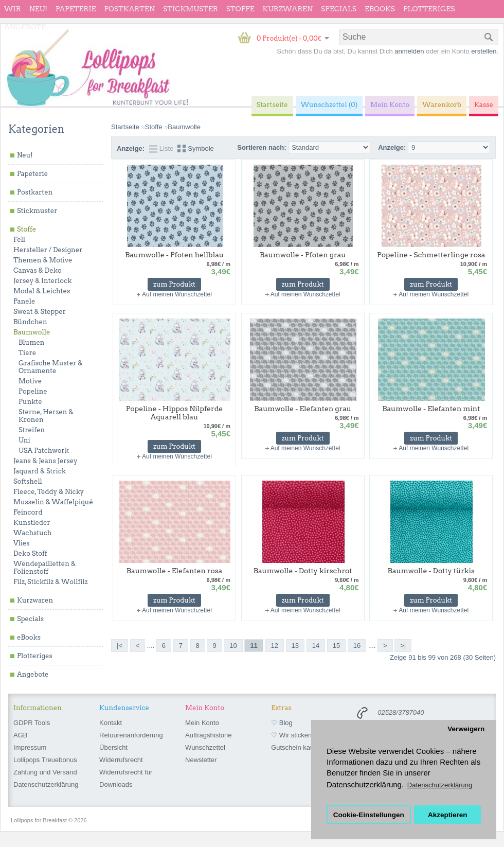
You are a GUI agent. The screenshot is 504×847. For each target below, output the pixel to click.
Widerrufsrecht (121, 760)
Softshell (28, 481)
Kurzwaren (288, 9)
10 (233, 646)
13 (295, 646)
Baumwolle (32, 332)
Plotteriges (429, 9)
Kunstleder (32, 523)
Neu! (38, 9)
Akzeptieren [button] (448, 815)
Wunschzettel (205, 747)
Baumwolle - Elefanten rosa (175, 571)
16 (357, 646)
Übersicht (113, 747)
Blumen (32, 342)
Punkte (30, 402)
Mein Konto (202, 723)
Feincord (28, 512)
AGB (20, 735)
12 (274, 646)
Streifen (32, 430)
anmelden (409, 51)
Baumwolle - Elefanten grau (303, 409)
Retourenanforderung (131, 735)
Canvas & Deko (38, 270)
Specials (339, 9)
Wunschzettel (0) (329, 105)
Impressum (30, 747)
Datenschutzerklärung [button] (440, 785)
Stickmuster (191, 9)
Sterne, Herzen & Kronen (46, 416)
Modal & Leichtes (42, 291)
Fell (19, 240)
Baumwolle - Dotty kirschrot (303, 571)
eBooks (380, 9)
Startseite (125, 127)
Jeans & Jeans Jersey (46, 461)
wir (13, 9)
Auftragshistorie (208, 735)
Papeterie (76, 9)
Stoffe (240, 9)
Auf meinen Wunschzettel (177, 294)
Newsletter (201, 760)
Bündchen (30, 322)
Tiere (27, 353)
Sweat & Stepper (40, 312)
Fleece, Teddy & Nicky (49, 492)
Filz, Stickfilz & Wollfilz (51, 582)
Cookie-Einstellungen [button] (369, 815)
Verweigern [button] (466, 729)
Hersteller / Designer (48, 250)
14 (316, 646)
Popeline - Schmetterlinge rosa (431, 255)
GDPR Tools (32, 723)
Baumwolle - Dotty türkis (431, 571)
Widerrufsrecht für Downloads (126, 778)
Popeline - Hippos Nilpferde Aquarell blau (175, 413)
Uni (24, 440)
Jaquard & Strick (40, 471)
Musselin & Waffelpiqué (53, 502)
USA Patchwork (44, 451)
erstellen (484, 51)
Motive (30, 381)
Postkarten (129, 9)
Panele (24, 301)
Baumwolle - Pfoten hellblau (174, 255)
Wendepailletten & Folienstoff (44, 568)
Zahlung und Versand (45, 772)
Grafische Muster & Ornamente (50, 367)
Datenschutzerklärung (46, 784)
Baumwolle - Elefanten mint (431, 409)
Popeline (33, 391)
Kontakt (111, 723)
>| (403, 646)
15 (336, 646)
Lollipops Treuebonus (45, 760)
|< (120, 646)
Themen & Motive (43, 260)
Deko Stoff (30, 553)
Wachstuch (32, 533)
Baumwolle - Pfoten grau (303, 255)
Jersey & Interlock (42, 281)
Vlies (22, 543)
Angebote (25, 27)
